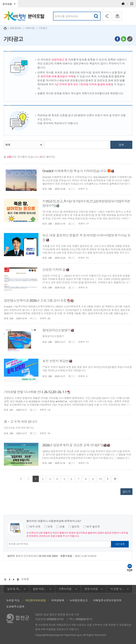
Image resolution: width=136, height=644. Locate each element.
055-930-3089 (50, 556)
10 (100, 479)
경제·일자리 (16, 28)
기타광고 (43, 28)
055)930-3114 (55, 619)
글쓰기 (126, 492)
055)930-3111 (84, 619)
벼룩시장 (30, 28)
